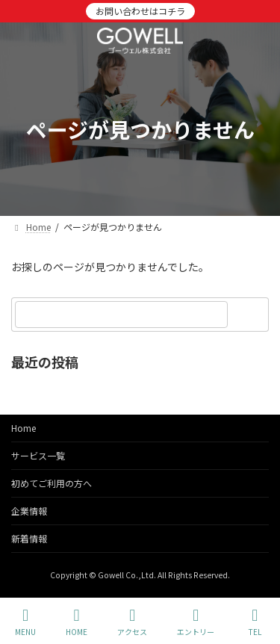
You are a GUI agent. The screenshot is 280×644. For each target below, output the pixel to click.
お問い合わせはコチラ (140, 11)
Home (24, 428)
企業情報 (29, 511)
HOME (77, 622)
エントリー (196, 622)
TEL (255, 622)
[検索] (250, 315)
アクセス (132, 622)
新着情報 (29, 538)
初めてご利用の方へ (52, 483)
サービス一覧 (38, 455)
